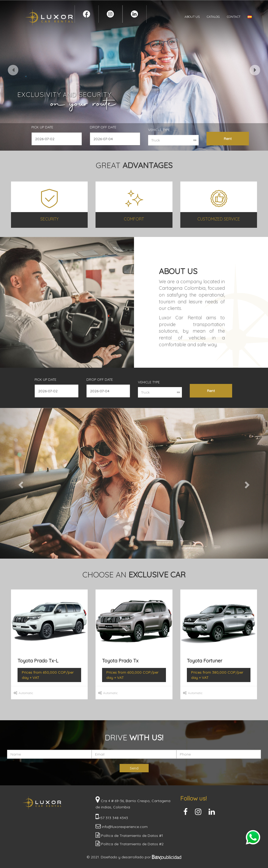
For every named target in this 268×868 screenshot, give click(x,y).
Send (134, 768)
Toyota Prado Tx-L (38, 661)
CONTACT (234, 17)
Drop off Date (103, 127)
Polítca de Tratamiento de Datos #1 (132, 836)
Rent (228, 139)
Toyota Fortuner (205, 661)
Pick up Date (42, 127)
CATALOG (213, 17)
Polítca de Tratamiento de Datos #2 (132, 844)
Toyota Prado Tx (120, 661)
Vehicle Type (159, 130)
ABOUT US (192, 17)
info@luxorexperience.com (124, 827)
